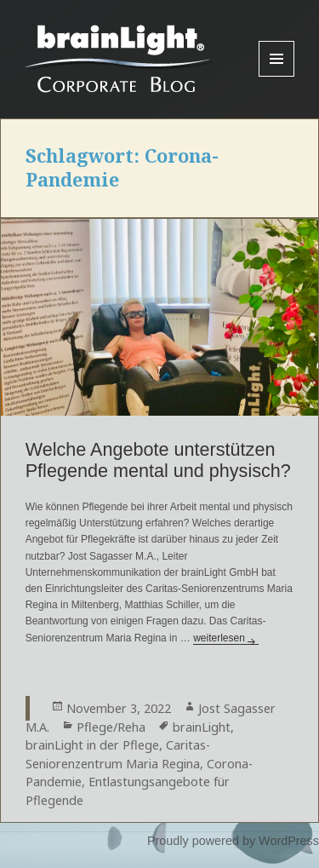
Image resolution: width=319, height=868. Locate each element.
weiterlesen (226, 638)
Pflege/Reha (111, 727)
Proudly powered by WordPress (233, 841)
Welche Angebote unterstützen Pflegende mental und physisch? (158, 460)
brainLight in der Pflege (92, 745)
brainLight (202, 727)
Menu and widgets (277, 76)
